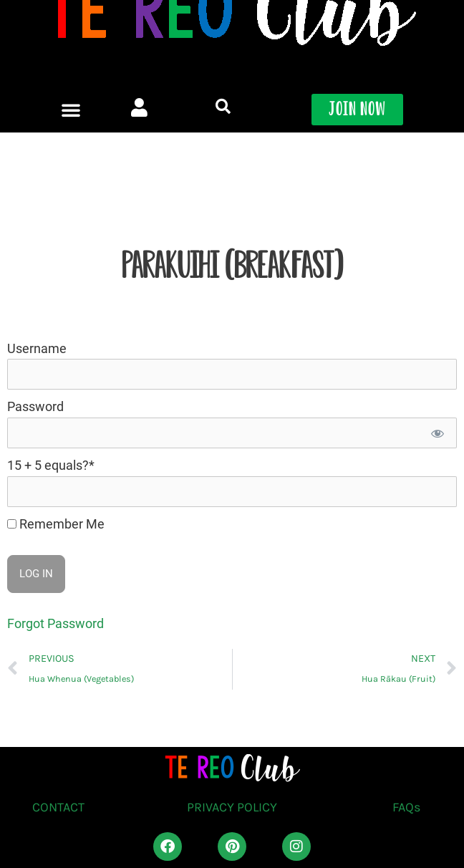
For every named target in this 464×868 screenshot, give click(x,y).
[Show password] (436, 433)
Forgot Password (55, 623)
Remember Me (56, 524)
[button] (71, 90)
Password (35, 406)
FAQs (406, 807)
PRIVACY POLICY (232, 807)
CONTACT (58, 807)
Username (37, 348)
